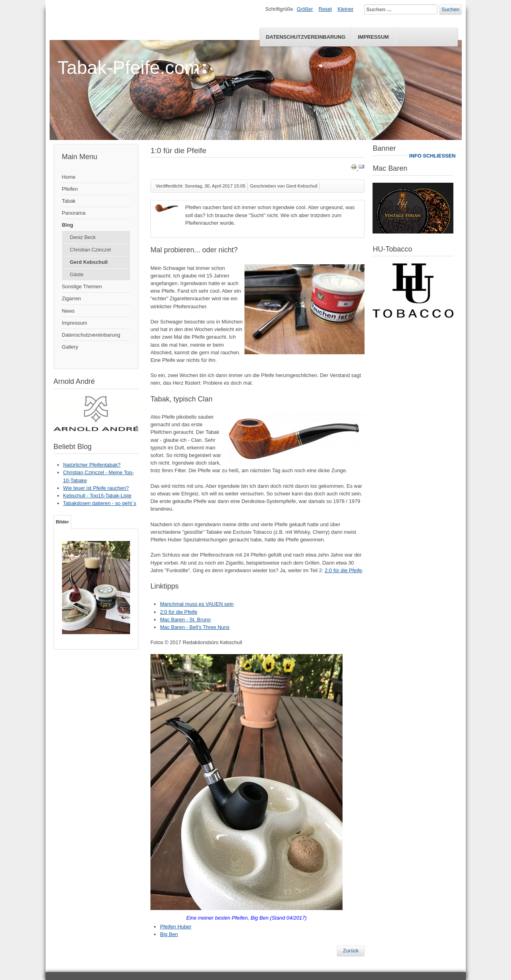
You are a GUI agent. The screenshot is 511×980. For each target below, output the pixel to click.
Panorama (74, 213)
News (68, 311)
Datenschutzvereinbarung (306, 37)
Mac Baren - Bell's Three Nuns (195, 627)
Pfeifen (70, 189)
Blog (68, 225)
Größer (305, 9)
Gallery (70, 347)
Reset (325, 9)
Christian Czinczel (90, 250)
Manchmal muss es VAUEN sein (197, 604)
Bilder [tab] (63, 522)
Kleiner (345, 9)
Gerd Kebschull (89, 262)
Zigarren (72, 298)
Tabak (69, 201)
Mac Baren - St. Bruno (185, 620)
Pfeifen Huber (176, 927)
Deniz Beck (83, 237)
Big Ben (169, 934)
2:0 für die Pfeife (344, 570)
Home (69, 177)
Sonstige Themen (82, 286)
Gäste (77, 274)
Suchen (450, 9)
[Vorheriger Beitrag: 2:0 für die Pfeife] (351, 951)
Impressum (373, 37)
